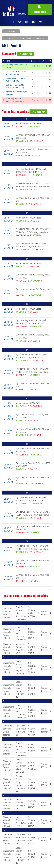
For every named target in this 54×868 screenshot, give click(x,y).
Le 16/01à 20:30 (8, 418)
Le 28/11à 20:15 (8, 278)
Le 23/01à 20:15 (8, 466)
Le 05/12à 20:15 (8, 338)
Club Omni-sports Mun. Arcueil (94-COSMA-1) (16, 86)
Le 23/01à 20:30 (8, 481)
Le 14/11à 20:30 (8, 201)
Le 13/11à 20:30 (8, 172)
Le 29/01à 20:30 (8, 500)
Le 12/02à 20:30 (8, 432)
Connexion (40, 9)
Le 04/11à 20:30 (8, 125)
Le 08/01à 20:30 (8, 357)
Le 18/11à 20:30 (8, 219)
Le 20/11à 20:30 (8, 247)
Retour (12, 31)
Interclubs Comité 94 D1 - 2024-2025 (26, 38)
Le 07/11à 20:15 (8, 152)
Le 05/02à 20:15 (8, 549)
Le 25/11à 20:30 (8, 265)
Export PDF (26, 54)
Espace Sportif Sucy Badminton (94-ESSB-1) (15, 100)
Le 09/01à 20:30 (8, 386)
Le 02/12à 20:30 (8, 310)
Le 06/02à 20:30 (8, 578)
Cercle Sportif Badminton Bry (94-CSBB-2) (16, 73)
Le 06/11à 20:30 (8, 138)
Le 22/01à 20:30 (8, 452)
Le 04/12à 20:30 (8, 323)
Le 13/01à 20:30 (8, 405)
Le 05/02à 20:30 (8, 563)
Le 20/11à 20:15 (8, 232)
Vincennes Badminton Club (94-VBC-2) (15, 80)
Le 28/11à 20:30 (8, 292)
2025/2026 (22, 14)
